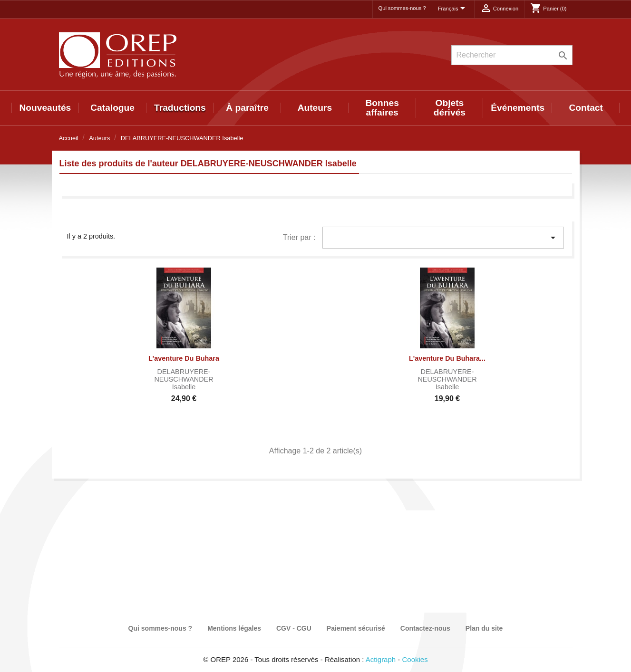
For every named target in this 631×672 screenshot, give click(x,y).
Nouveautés (45, 108)
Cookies (415, 659)
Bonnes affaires (382, 108)
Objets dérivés (450, 108)
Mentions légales (234, 628)
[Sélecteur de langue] (453, 9)
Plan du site (484, 628)
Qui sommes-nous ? (402, 8)
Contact (586, 108)
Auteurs (315, 108)
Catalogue (112, 108)
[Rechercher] (512, 55)
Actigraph (381, 659)
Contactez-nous (425, 628)
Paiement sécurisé (356, 628)
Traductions (180, 108)
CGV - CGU (294, 628)
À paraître (247, 108)
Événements (518, 108)
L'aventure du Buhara (184, 358)
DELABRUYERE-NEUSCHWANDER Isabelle (184, 379)
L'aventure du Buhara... (447, 358)
